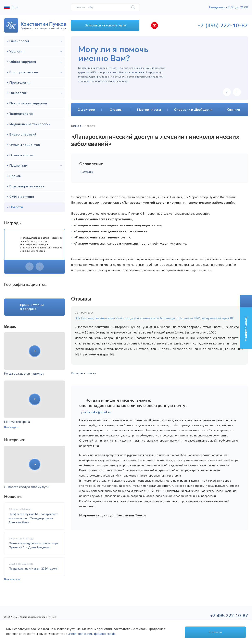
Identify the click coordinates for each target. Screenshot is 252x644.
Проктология (20, 83)
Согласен (215, 632)
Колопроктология (24, 72)
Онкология (18, 93)
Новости (16, 207)
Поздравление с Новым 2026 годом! (33, 569)
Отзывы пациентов (25, 145)
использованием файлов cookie (92, 634)
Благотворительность (27, 186)
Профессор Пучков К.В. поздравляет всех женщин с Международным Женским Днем (33, 518)
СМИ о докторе (22, 197)
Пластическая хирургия (28, 103)
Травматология (21, 114)
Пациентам (18, 166)
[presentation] (29, 267)
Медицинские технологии (30, 124)
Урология (17, 51)
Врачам (15, 176)
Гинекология (19, 41)
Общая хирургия (23, 62)
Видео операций (23, 134)
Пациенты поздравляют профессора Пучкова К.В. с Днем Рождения (34, 545)
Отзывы (87, 172)
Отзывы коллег (22, 155)
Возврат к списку (84, 373)
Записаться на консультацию (105, 25)
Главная (76, 126)
